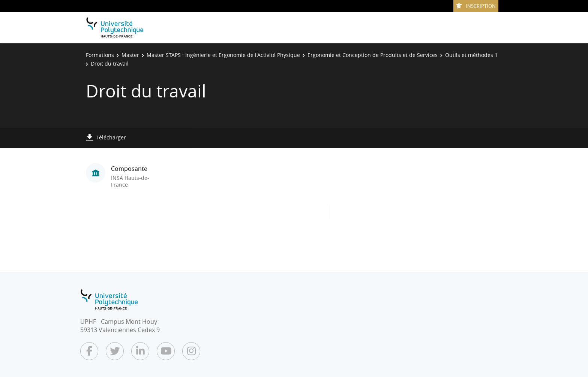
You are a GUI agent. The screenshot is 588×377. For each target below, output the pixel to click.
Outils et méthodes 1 (471, 55)
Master (130, 55)
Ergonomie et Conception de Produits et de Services (373, 55)
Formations (100, 55)
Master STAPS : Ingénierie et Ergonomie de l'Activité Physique (223, 55)
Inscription (476, 6)
